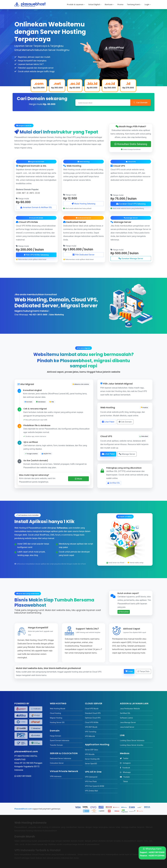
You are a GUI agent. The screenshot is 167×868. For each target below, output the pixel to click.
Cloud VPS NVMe (92, 722)
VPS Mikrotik (90, 736)
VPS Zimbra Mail (91, 791)
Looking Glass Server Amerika (132, 745)
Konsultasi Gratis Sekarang (131, 144)
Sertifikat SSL (114, 483)
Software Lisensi (126, 718)
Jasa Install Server (127, 727)
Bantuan (109, 4)
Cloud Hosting (55, 713)
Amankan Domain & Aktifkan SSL (36, 207)
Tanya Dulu (143, 671)
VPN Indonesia (56, 776)
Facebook (125, 768)
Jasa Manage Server (128, 722)
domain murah (77, 841)
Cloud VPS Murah (92, 709)
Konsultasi (124, 612)
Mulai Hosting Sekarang (83, 204)
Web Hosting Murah (58, 709)
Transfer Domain (56, 745)
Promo (120, 4)
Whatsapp (125, 772)
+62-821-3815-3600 (38, 315)
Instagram (125, 763)
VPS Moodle (90, 754)
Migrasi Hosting (56, 718)
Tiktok (124, 782)
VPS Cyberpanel (91, 777)
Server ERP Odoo (92, 750)
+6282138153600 (157, 852)
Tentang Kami (133, 4)
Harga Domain (55, 736)
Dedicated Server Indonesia (60, 758)
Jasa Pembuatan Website (130, 709)
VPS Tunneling (91, 732)
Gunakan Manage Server (131, 258)
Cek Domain (125, 422)
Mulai (78, 479)
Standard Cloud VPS (93, 713)
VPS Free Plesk (91, 782)
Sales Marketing (57, 315)
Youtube (125, 777)
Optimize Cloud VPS (93, 718)
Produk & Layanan (75, 4)
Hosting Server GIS (57, 722)
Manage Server (127, 454)
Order (129, 671)
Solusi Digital (94, 4)
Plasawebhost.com (23, 809)
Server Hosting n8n (92, 759)
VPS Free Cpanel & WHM (95, 786)
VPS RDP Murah (91, 727)
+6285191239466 (156, 856)
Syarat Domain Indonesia (60, 741)
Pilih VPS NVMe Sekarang (36, 255)
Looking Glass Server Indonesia (132, 741)
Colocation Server (57, 763)
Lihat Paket (108, 422)
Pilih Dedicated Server (83, 255)
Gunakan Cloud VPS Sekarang (131, 204)
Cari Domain (140, 103)
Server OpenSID (91, 764)
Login (147, 4)
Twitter (124, 758)
